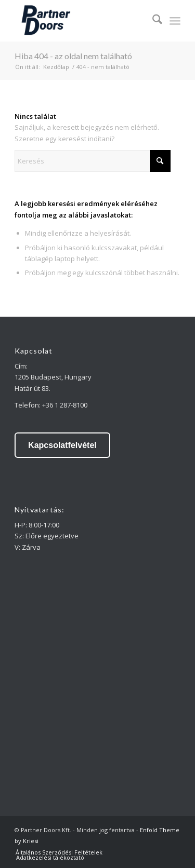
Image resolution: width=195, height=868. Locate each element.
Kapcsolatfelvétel (62, 445)
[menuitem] (152, 21)
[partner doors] (81, 21)
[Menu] (175, 21)
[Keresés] (152, 21)
